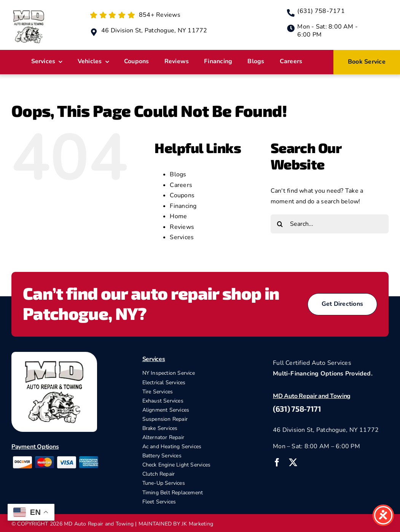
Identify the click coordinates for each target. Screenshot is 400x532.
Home (178, 216)
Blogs (178, 174)
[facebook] (277, 462)
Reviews (182, 227)
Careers (181, 185)
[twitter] (293, 462)
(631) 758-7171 (297, 409)
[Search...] (330, 224)
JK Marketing (197, 524)
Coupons (182, 195)
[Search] (280, 224)
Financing (183, 206)
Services (182, 237)
